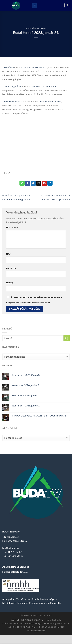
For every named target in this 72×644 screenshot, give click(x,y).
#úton (58, 101)
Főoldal (25, 615)
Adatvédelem (38, 615)
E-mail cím (12, 268)
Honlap (10, 283)
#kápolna (51, 86)
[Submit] (67, 338)
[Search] (67, 5)
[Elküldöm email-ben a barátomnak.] (39, 183)
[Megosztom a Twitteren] (33, 183)
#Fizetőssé (8, 67)
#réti (43, 86)
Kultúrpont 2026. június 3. (25, 385)
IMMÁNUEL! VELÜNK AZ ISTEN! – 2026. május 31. (39, 415)
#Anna (35, 86)
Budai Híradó (32, 28)
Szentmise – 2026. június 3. (26, 375)
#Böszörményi (46, 101)
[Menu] (35, 5)
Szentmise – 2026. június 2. (26, 395)
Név (9, 254)
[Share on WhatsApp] (22, 183)
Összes (43, 28)
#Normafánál (40, 67)
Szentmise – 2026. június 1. (26, 405)
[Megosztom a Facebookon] (28, 183)
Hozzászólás (13, 227)
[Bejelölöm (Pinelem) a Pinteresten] (44, 183)
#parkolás (26, 67)
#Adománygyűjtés (12, 86)
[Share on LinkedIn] (50, 183)
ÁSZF (50, 615)
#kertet (19, 101)
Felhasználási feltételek (15, 572)
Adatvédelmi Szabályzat (16, 567)
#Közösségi (8, 101)
